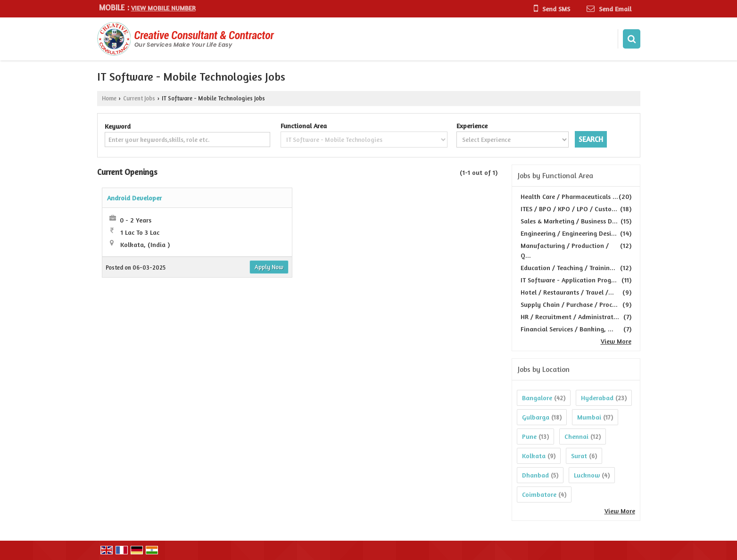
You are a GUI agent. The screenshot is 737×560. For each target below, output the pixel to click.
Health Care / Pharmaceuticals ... (569, 196)
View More (616, 341)
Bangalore (537, 398)
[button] (163, 8)
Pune (529, 436)
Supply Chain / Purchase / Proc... (569, 304)
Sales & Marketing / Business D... (569, 221)
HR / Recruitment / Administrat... (570, 317)
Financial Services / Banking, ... (567, 329)
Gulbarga (536, 417)
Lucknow (587, 475)
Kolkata (534, 456)
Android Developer (134, 198)
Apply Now (269, 267)
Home (109, 98)
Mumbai (589, 417)
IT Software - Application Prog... (569, 280)
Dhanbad (535, 475)
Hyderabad (597, 398)
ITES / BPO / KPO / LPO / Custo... (569, 209)
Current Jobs (139, 98)
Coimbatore (539, 494)
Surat (579, 456)
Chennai (576, 436)
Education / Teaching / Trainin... (568, 268)
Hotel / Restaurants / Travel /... (567, 292)
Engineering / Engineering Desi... (569, 233)
